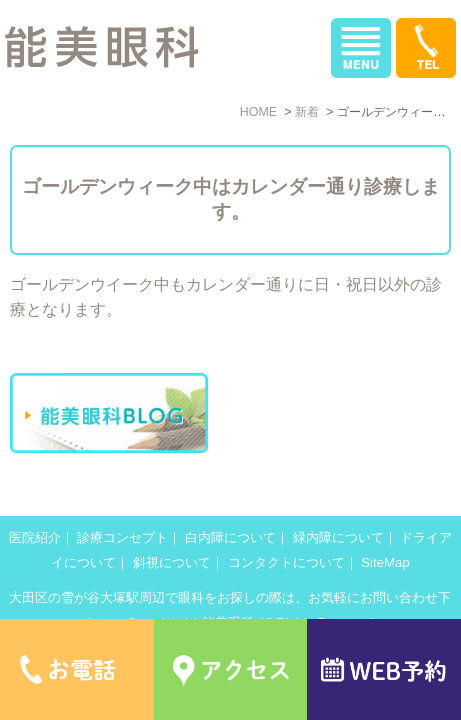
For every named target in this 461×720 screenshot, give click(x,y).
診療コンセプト (122, 537)
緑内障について (338, 537)
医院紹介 (35, 537)
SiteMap (385, 562)
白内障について (230, 537)
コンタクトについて (286, 562)
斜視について (172, 562)
